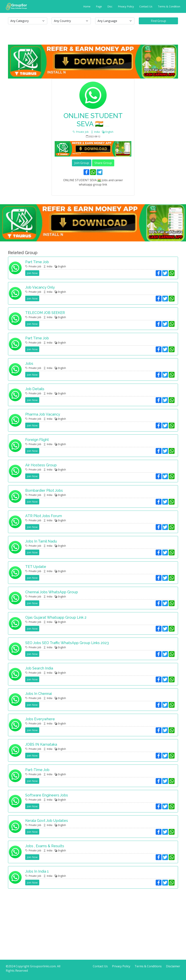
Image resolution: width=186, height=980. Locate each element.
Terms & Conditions (148, 966)
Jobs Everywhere (40, 719)
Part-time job (37, 770)
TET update (36, 567)
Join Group (82, 163)
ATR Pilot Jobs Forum (44, 516)
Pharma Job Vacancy (43, 414)
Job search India (39, 668)
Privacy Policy (126, 6)
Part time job (37, 262)
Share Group (103, 163)
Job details (35, 389)
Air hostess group (41, 465)
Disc (110, 6)
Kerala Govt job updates (47, 821)
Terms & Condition (169, 6)
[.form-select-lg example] (28, 21)
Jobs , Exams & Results (45, 846)
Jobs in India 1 (37, 871)
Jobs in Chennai (39, 694)
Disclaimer (173, 966)
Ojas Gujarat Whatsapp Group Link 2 (56, 617)
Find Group (158, 21)
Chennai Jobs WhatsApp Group (52, 592)
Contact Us (146, 6)
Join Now (32, 273)
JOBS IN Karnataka (41, 744)
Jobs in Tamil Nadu (41, 541)
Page (99, 6)
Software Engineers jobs (47, 795)
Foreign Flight (37, 440)
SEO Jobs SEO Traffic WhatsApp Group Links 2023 (67, 643)
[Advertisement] (93, 917)
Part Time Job (37, 338)
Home (87, 6)
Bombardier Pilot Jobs (44, 490)
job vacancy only (40, 287)
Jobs (29, 363)
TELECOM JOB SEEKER (45, 313)
